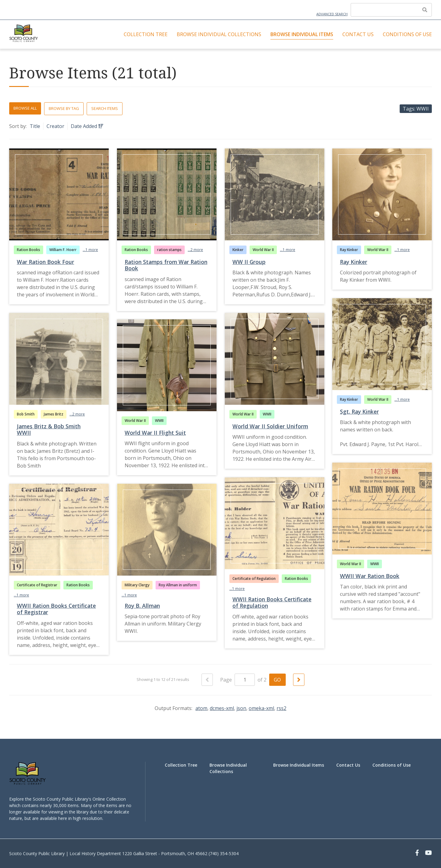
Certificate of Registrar (37, 585)
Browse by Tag (64, 108)
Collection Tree (146, 34)
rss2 (281, 708)
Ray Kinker (349, 250)
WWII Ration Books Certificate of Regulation (272, 602)
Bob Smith (26, 414)
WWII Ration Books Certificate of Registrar (56, 609)
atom (201, 708)
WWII (267, 414)
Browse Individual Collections (219, 34)
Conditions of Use (407, 34)
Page (237, 680)
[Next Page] (299, 680)
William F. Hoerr (63, 250)
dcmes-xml (222, 708)
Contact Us (358, 34)
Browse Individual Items (302, 34)
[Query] (391, 10)
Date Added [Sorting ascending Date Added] (85, 126)
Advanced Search (332, 14)
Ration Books (28, 250)
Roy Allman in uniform (178, 585)
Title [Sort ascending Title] (35, 126)
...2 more (195, 250)
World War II (263, 250)
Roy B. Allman (142, 606)
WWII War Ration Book (370, 576)
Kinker (238, 250)
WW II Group (249, 262)
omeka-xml (261, 708)
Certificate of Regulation (254, 579)
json (241, 708)
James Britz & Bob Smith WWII (49, 429)
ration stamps (169, 250)
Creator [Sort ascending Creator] (55, 126)
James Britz (54, 414)
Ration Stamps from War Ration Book (166, 265)
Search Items (105, 108)
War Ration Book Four (45, 262)
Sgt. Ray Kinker (359, 411)
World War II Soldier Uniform (270, 426)
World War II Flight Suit (155, 433)
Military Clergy (137, 585)
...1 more (90, 250)
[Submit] (425, 10)
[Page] (245, 680)
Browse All (25, 108)
